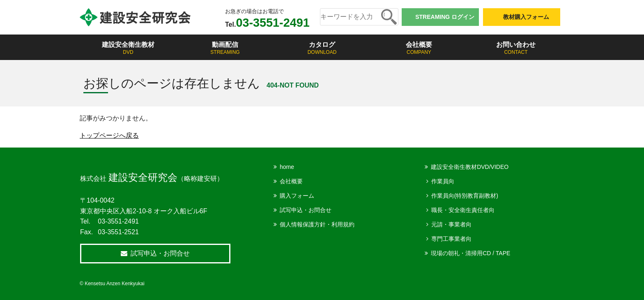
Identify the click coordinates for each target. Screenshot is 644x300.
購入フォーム (297, 196)
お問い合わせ (516, 48)
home (287, 167)
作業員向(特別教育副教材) (465, 196)
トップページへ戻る (109, 135)
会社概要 (419, 48)
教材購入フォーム (526, 17)
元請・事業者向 (451, 224)
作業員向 (443, 181)
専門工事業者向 (451, 239)
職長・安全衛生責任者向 (463, 210)
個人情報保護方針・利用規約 (317, 224)
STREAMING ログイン (445, 17)
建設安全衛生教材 (128, 48)
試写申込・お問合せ (306, 210)
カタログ (322, 48)
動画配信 (225, 48)
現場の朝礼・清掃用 (470, 253)
